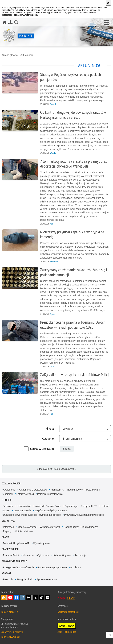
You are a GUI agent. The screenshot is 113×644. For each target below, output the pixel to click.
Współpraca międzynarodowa (51, 510)
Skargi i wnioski (25, 579)
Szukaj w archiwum (42, 449)
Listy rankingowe (62, 555)
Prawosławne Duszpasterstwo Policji (84, 515)
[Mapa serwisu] (10, 22)
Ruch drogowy (75, 490)
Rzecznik (8, 579)
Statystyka (8, 521)
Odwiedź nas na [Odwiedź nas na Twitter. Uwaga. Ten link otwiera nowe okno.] (35, 597)
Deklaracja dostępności (68, 612)
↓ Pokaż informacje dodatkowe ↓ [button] (56, 469)
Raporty (7, 531)
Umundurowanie (22, 510)
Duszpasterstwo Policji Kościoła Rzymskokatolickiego (32, 515)
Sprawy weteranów (47, 579)
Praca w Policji (10, 549)
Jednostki (8, 506)
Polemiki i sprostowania (50, 494)
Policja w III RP (89, 506)
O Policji (7, 500)
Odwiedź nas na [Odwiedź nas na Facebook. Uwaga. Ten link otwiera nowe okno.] (16, 597)
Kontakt (7, 573)
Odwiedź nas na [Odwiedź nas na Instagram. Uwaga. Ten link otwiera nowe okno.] (23, 597)
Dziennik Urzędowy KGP (16, 543)
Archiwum (76, 567)
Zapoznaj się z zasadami (12, 632)
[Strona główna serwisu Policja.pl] (5, 22)
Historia (105, 506)
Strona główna (10, 55)
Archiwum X (57, 490)
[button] (107, 23)
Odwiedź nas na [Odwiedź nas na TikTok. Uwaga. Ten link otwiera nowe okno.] (41, 597)
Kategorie (48, 439)
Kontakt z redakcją (10, 612)
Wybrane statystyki (50, 527)
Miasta (50, 429)
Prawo (5, 537)
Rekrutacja (80, 555)
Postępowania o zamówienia (19, 567)
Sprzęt (7, 510)
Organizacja (71, 506)
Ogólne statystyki (27, 527)
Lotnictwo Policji (25, 494)
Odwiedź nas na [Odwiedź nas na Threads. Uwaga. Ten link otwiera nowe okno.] (29, 597)
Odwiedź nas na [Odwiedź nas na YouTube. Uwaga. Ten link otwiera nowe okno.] (10, 597)
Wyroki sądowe (41, 543)
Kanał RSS (4, 597)
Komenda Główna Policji (48, 506)
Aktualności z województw (33, 490)
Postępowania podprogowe (52, 567)
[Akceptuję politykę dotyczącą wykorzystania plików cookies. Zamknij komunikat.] (108, 3)
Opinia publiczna (24, 531)
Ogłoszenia (43, 555)
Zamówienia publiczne (14, 561)
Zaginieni (8, 494)
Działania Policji (11, 483)
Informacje (9, 527)
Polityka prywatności (11, 637)
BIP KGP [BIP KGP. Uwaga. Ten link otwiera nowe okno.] (71, 598)
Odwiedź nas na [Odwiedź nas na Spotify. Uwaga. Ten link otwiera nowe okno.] (48, 597)
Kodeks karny (71, 527)
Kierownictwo (24, 506)
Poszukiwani (93, 490)
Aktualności (27, 55)
